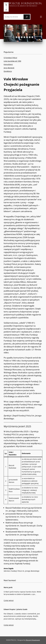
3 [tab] (19, 37)
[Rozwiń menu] (41, 17)
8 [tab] (32, 37)
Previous (8, 33)
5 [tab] (24, 37)
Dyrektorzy (8, 71)
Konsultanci (8, 64)
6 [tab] (27, 37)
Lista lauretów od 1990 (12, 61)
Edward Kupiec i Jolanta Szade (16, 609)
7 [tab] (30, 37)
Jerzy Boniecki (9, 68)
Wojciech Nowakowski (33, 640)
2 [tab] (16, 37)
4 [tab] (22, 37)
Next (38, 33)
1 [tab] (14, 37)
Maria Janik (8, 587)
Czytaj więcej (9, 601)
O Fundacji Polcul (10, 58)
